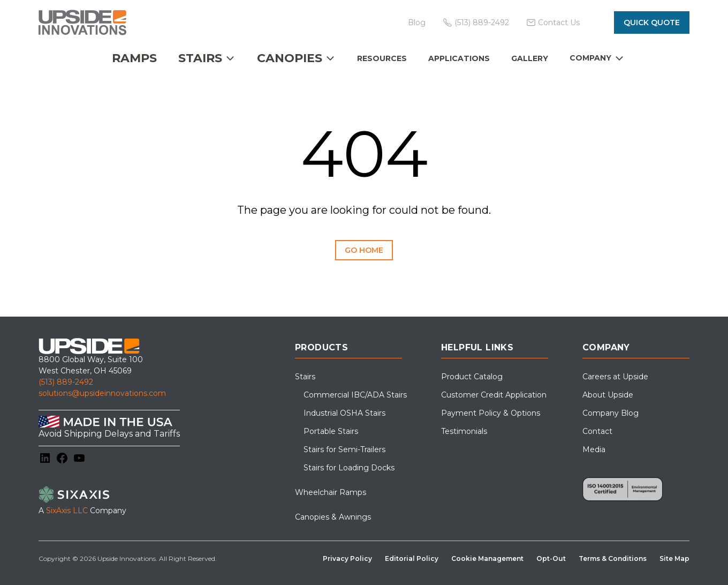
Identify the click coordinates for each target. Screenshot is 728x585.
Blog (417, 22)
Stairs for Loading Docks (349, 468)
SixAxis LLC (67, 511)
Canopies (290, 58)
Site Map (674, 558)
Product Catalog (472, 377)
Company (590, 58)
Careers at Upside (615, 377)
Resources (382, 58)
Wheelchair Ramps (331, 492)
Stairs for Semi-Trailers (344, 449)
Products (321, 347)
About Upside (608, 395)
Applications (459, 58)
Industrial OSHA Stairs (344, 413)
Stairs (200, 58)
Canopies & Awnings (333, 517)
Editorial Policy (412, 558)
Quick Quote (652, 22)
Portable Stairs (331, 431)
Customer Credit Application (494, 395)
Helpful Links (477, 347)
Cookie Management (487, 558)
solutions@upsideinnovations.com (102, 393)
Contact (597, 431)
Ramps (134, 58)
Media (594, 449)
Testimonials (464, 431)
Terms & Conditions (613, 558)
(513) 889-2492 (66, 382)
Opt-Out (551, 558)
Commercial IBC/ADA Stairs (355, 395)
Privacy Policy (347, 558)
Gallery (530, 58)
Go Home (364, 250)
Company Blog (611, 413)
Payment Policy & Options (491, 413)
